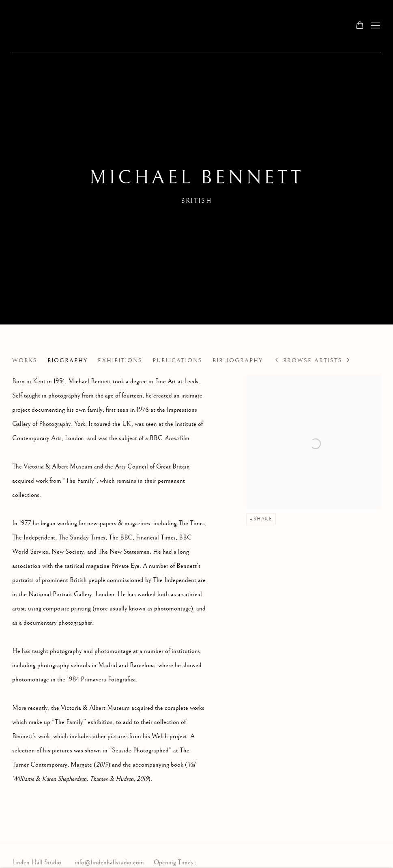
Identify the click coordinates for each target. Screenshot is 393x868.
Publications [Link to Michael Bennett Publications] (177, 361)
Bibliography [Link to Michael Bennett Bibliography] (238, 361)
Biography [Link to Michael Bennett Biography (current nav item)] (68, 361)
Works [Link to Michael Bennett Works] (25, 361)
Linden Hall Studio (85, 26)
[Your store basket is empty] (360, 26)
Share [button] (263, 519)
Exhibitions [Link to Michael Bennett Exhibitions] (120, 361)
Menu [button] (375, 26)
